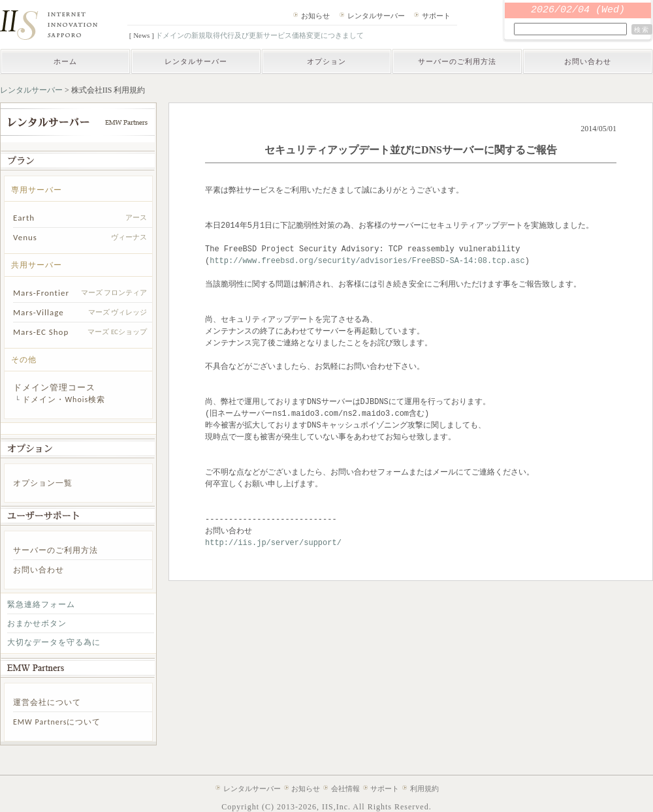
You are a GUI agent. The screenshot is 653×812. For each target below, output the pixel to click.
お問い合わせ (588, 61)
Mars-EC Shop (41, 332)
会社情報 (345, 789)
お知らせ (315, 16)
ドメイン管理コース (54, 387)
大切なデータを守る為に (54, 642)
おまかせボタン (37, 623)
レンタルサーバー (376, 16)
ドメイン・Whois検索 (64, 399)
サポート (436, 16)
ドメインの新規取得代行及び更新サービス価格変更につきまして (260, 35)
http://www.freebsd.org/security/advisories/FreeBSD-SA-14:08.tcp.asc (367, 261)
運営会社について (47, 702)
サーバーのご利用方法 (457, 61)
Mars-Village (39, 312)
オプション (326, 61)
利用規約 (424, 789)
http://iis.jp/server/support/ (273, 543)
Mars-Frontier (41, 293)
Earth (24, 218)
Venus (25, 237)
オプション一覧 (43, 483)
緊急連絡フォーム (41, 604)
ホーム (65, 61)
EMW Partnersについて (57, 722)
